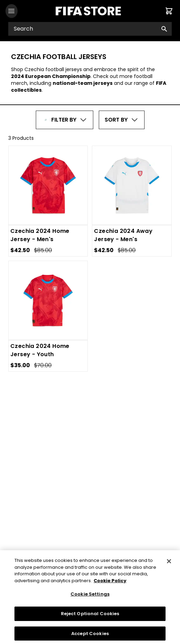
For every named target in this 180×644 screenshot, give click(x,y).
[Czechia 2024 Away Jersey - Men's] (132, 185)
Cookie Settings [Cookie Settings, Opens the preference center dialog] (90, 597)
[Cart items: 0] (169, 11)
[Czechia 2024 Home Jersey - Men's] (48, 185)
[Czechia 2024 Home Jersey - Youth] (48, 300)
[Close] (169, 565)
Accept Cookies (90, 637)
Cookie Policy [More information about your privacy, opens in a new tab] (110, 584)
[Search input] (90, 29)
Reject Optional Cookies (90, 617)
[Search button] (164, 29)
